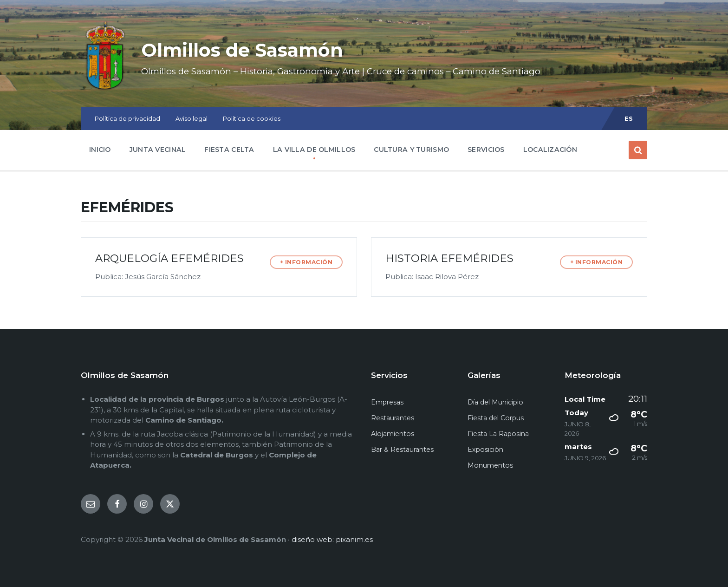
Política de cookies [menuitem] (252, 118)
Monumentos (490, 465)
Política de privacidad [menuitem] (127, 118)
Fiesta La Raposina (498, 434)
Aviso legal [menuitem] (192, 118)
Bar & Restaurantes (402, 450)
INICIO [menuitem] (100, 150)
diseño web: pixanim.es (332, 539)
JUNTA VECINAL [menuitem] (158, 150)
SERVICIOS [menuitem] (486, 150)
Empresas (387, 402)
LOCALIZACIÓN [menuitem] (550, 150)
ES (629, 118)
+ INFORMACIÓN (306, 262)
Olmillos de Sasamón (254, 49)
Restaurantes (393, 418)
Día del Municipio (495, 402)
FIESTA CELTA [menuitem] (229, 150)
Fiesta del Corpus (496, 418)
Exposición (485, 450)
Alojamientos (393, 434)
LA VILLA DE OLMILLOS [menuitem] (314, 150)
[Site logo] (104, 89)
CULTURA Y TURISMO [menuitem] (411, 150)
